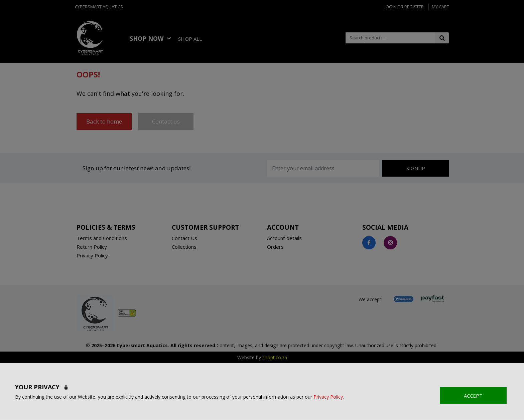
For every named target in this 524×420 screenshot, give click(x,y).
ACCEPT (473, 395)
